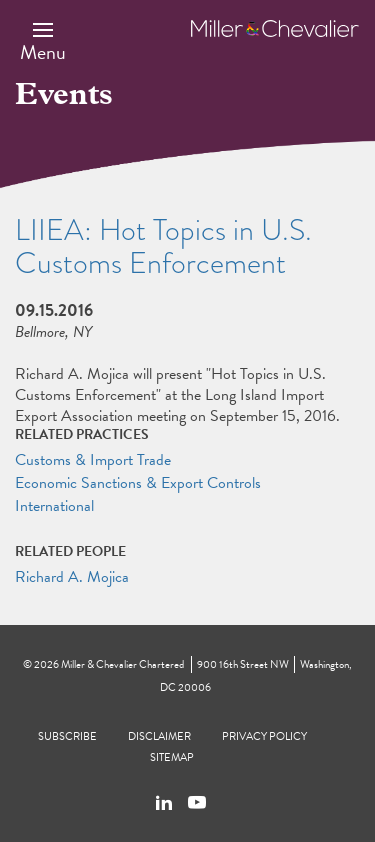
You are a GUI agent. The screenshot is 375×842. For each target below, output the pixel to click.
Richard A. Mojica (72, 577)
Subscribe (67, 736)
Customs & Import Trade (93, 460)
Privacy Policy (264, 736)
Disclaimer (159, 736)
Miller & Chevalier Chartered (122, 664)
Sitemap (172, 757)
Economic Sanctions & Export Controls (138, 483)
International (54, 506)
